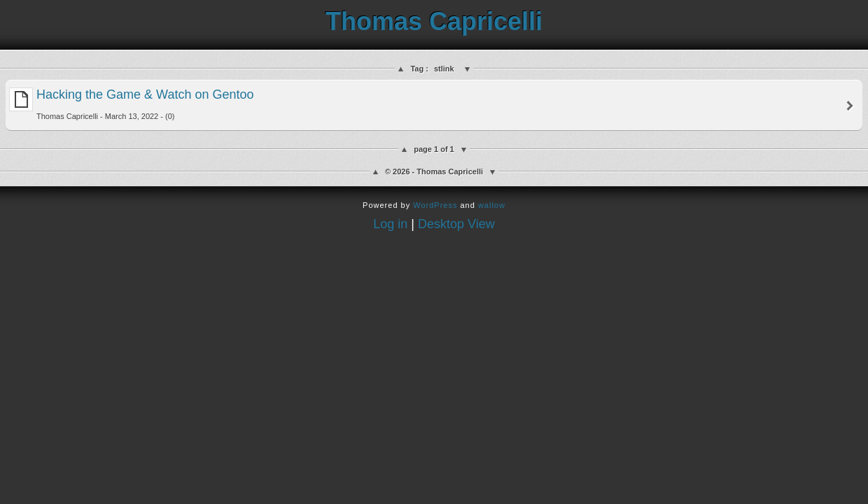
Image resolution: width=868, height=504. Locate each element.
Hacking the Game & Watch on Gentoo (132, 104)
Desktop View (456, 224)
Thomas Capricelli (434, 21)
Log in (390, 224)
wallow (492, 205)
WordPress (435, 205)
